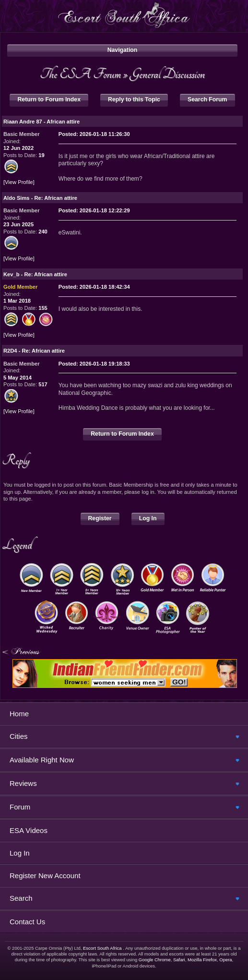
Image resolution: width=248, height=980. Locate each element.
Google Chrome (155, 960)
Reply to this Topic (134, 99)
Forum (20, 807)
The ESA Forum (80, 74)
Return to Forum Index (49, 99)
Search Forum (207, 99)
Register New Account (45, 876)
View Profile (19, 182)
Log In (148, 518)
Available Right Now (42, 760)
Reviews (23, 783)
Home (19, 714)
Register (100, 518)
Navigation (123, 50)
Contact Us (27, 922)
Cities (19, 736)
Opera (225, 960)
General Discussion (167, 74)
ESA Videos (29, 830)
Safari (179, 960)
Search (21, 898)
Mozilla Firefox (202, 960)
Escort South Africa (102, 948)
